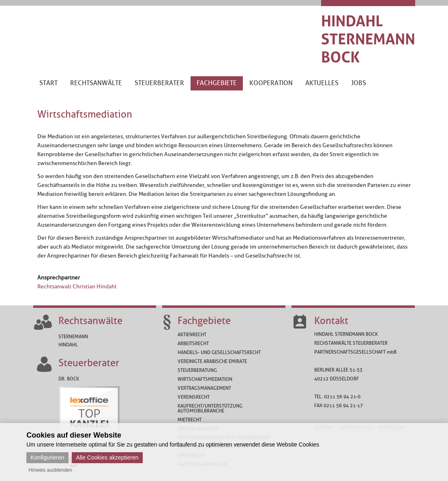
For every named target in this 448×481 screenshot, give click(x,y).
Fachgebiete (204, 321)
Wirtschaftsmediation (205, 379)
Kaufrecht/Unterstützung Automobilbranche (210, 408)
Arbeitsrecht (193, 344)
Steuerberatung (197, 370)
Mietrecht (190, 420)
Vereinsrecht (194, 397)
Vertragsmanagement (204, 388)
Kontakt (331, 321)
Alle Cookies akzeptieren (107, 457)
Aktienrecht (192, 335)
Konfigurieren (47, 457)
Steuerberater (89, 363)
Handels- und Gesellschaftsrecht (219, 352)
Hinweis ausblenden (50, 470)
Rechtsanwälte (90, 321)
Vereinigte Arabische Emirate (212, 361)
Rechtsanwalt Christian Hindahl (77, 287)
